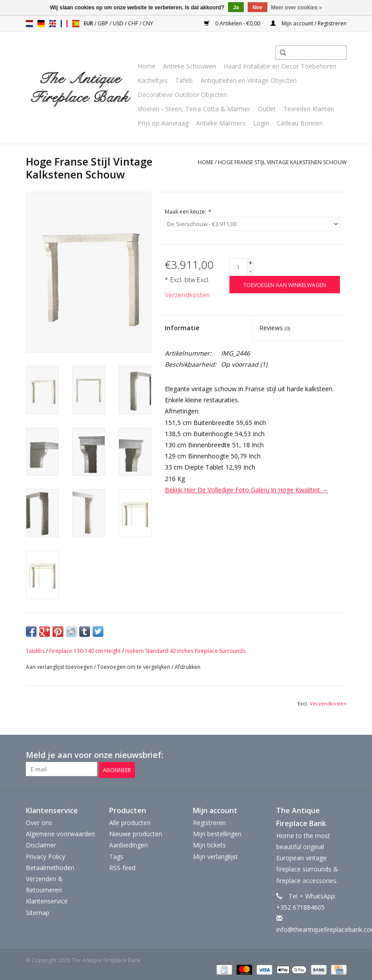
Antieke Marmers (221, 123)
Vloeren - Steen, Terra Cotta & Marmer (194, 109)
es (76, 24)
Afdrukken (188, 667)
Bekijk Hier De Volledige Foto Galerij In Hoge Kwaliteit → (246, 490)
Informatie (182, 328)
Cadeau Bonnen (300, 123)
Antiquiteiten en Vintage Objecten (249, 80)
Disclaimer (41, 844)
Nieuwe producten (136, 832)
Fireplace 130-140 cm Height (85, 651)
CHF (134, 23)
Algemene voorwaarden (60, 832)
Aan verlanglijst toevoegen (59, 667)
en (53, 24)
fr (64, 24)
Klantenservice (47, 900)
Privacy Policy (45, 855)
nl (29, 24)
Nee (258, 8)
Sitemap (38, 911)
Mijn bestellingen (217, 832)
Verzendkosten (187, 295)
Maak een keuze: (188, 212)
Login (261, 123)
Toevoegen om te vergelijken (134, 667)
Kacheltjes (153, 80)
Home (147, 66)
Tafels (184, 80)
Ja (236, 8)
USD (119, 23)
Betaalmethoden (50, 866)
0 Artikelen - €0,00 (233, 23)
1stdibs (35, 651)
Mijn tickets (209, 844)
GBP (104, 23)
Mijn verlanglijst (215, 855)
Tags (116, 855)
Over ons (39, 821)
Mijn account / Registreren (309, 23)
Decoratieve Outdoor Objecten (182, 95)
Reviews (275, 328)
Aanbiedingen (129, 844)
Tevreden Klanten (309, 109)
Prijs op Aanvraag (163, 123)
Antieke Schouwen (190, 66)
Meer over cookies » (296, 8)
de (41, 24)
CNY (148, 23)
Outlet (267, 109)
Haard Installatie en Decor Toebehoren (280, 66)
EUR (89, 23)
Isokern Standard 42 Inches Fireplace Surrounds (185, 651)
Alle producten (130, 821)
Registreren (209, 821)
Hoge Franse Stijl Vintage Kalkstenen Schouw (282, 162)
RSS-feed (122, 866)
